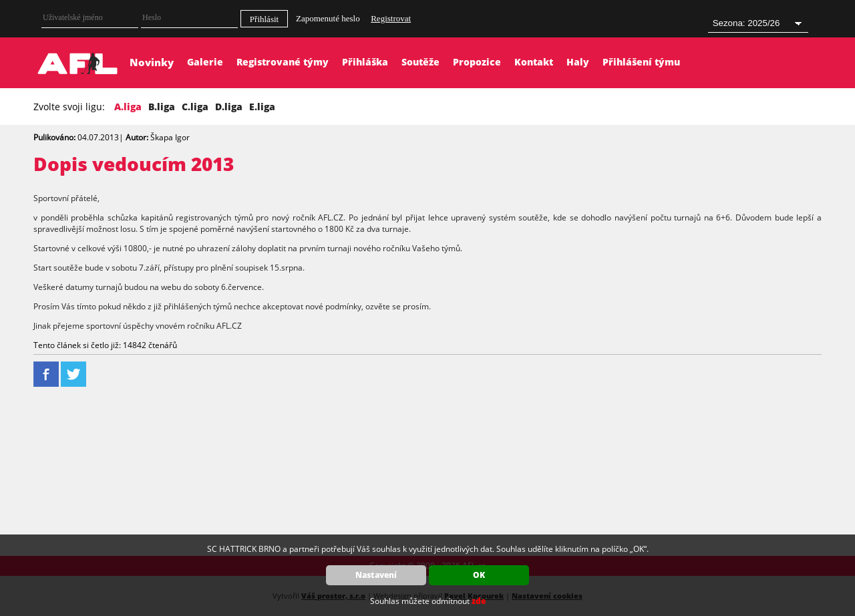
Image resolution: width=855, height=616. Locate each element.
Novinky (152, 62)
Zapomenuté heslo (328, 18)
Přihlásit (264, 19)
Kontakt (534, 62)
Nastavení (376, 575)
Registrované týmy (283, 62)
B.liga (162, 107)
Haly (578, 62)
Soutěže (420, 62)
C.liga (195, 107)
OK (479, 575)
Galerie (205, 62)
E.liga (262, 107)
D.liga (229, 107)
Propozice (477, 62)
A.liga (128, 107)
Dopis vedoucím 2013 (134, 164)
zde (479, 601)
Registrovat (391, 18)
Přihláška (365, 62)
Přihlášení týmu (641, 62)
